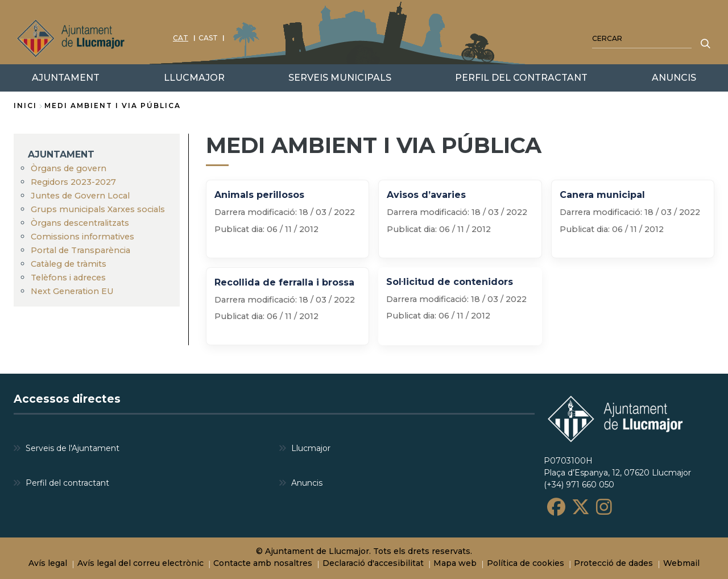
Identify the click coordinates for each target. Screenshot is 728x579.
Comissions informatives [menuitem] (82, 237)
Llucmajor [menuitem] (311, 448)
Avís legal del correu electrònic (140, 563)
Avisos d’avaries (426, 195)
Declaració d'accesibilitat (373, 563)
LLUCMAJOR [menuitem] (194, 78)
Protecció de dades (613, 563)
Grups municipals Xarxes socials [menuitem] (98, 209)
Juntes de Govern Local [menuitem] (80, 196)
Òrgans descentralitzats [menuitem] (80, 223)
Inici (25, 106)
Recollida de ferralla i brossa (284, 282)
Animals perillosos (259, 195)
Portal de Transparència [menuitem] (80, 250)
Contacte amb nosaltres (263, 563)
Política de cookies (526, 563)
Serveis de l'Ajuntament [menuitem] (73, 448)
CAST (208, 38)
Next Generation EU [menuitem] (72, 291)
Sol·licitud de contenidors (450, 282)
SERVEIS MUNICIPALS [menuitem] (340, 78)
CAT (181, 38)
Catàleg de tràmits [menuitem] (69, 264)
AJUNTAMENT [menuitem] (61, 154)
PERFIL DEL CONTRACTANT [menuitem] (521, 78)
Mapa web (455, 563)
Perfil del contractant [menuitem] (67, 482)
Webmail (681, 563)
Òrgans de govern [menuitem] (69, 168)
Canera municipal (602, 195)
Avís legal (48, 563)
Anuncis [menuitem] (307, 482)
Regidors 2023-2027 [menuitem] (73, 182)
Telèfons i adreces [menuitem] (68, 278)
